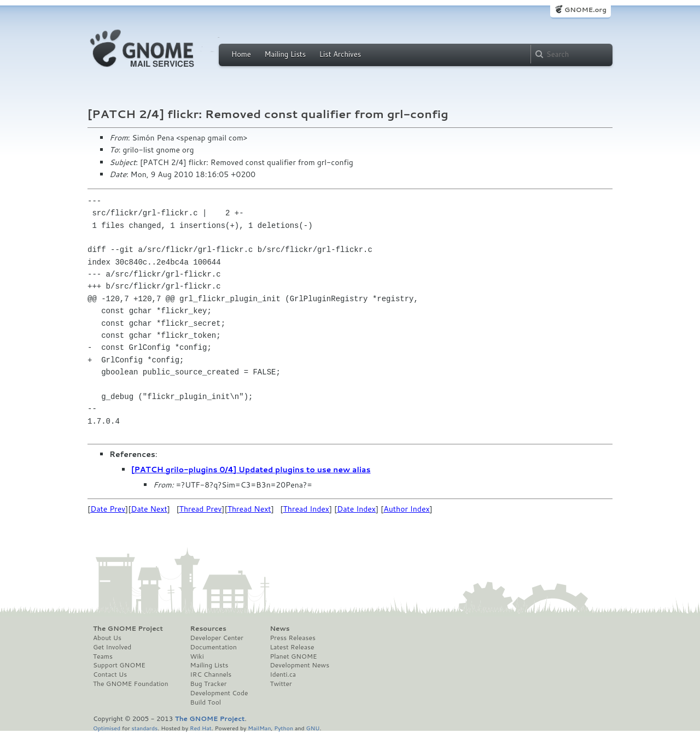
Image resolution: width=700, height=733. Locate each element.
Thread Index (307, 509)
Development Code (219, 693)
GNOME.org (585, 10)
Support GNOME (119, 665)
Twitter (281, 684)
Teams (103, 656)
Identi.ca (283, 675)
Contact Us (110, 675)
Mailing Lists (285, 54)
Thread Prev (201, 509)
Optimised (107, 728)
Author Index (406, 509)
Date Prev (108, 509)
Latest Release (292, 647)
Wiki (197, 656)
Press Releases (292, 638)
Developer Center (217, 638)
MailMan (259, 728)
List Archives (340, 54)
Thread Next (249, 509)
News (279, 629)
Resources (208, 629)
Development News (299, 665)
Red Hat (201, 728)
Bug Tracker (209, 684)
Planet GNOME (293, 656)
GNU (313, 728)
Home (241, 54)
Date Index (356, 509)
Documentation (214, 647)
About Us (107, 638)
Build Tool (206, 702)
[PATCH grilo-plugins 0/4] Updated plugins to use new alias (251, 470)
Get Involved (112, 647)
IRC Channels (211, 675)
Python (284, 728)
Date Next (149, 509)
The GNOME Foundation (131, 684)
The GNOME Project (128, 629)
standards (144, 728)
